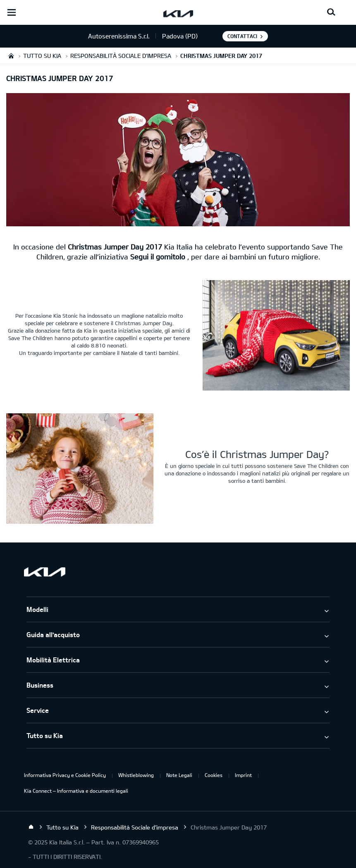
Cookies (214, 775)
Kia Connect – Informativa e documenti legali (76, 791)
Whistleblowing (136, 775)
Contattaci (242, 36)
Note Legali (179, 775)
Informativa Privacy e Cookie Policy (65, 775)
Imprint (243, 775)
